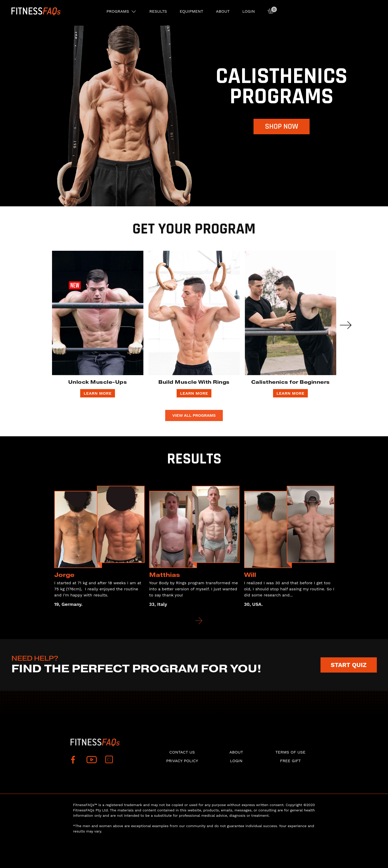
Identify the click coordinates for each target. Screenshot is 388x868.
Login (249, 11)
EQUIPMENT (191, 11)
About (223, 11)
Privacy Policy (182, 761)
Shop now (282, 126)
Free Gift (290, 761)
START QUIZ (349, 665)
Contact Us (182, 752)
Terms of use (290, 752)
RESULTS (158, 11)
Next (346, 325)
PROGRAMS (118, 11)
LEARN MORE (97, 393)
